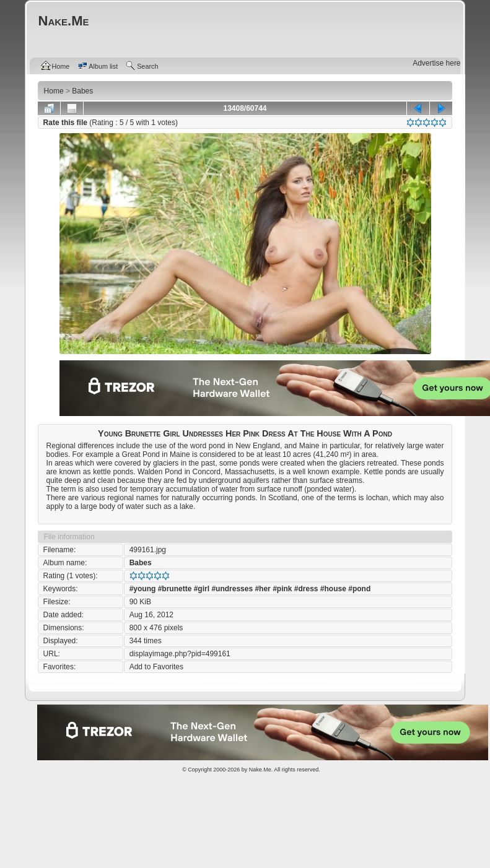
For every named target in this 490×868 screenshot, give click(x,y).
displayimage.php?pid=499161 (180, 654)
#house (333, 589)
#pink (282, 589)
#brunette (175, 589)
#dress (306, 589)
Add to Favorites (156, 667)
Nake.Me (260, 770)
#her (262, 589)
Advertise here (436, 63)
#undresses (232, 589)
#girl (202, 589)
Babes (141, 563)
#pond (359, 589)
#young (143, 589)
